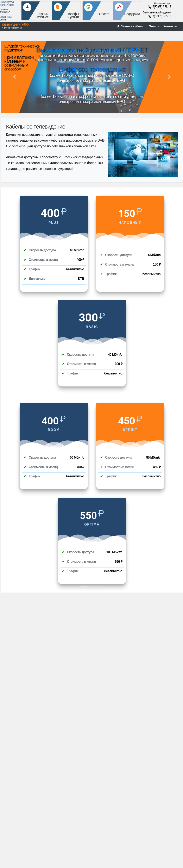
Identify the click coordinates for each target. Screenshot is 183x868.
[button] (14, 77)
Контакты (170, 26)
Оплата (154, 26)
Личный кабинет (131, 26)
